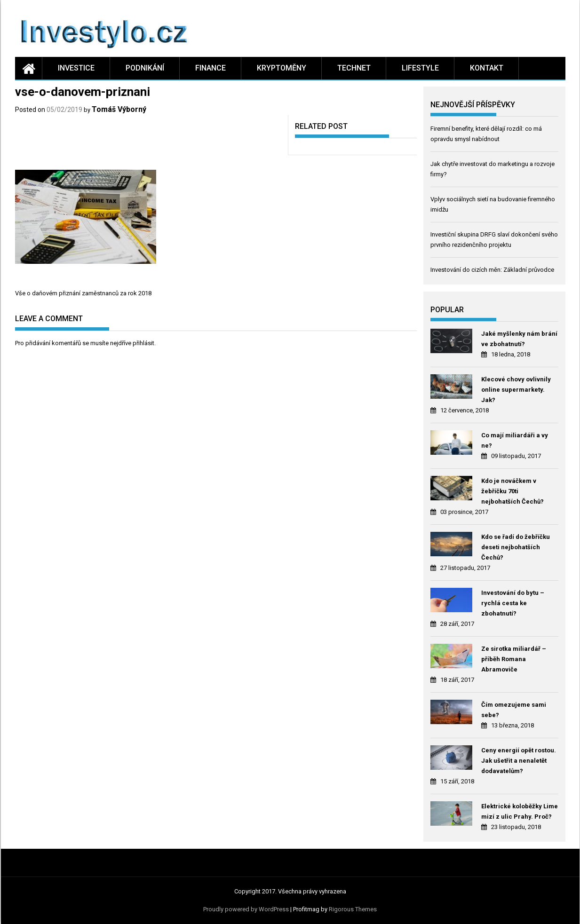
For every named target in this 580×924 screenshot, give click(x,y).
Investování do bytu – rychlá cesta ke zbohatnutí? (513, 603)
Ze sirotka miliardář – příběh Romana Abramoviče (514, 659)
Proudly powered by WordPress (246, 909)
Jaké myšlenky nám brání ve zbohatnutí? (519, 339)
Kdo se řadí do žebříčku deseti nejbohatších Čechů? (516, 547)
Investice (76, 68)
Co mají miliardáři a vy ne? (515, 440)
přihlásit (143, 343)
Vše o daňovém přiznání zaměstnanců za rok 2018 (83, 293)
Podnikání (145, 68)
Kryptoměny (282, 68)
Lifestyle (420, 68)
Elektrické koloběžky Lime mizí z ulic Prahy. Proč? (520, 811)
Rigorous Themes (353, 909)
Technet (354, 68)
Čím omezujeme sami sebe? (514, 710)
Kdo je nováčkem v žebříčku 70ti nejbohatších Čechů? (512, 491)
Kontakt (487, 68)
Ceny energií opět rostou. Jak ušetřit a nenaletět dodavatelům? (519, 761)
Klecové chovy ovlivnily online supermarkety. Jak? (516, 390)
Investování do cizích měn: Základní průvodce (492, 270)
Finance (211, 68)
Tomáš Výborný (119, 109)
